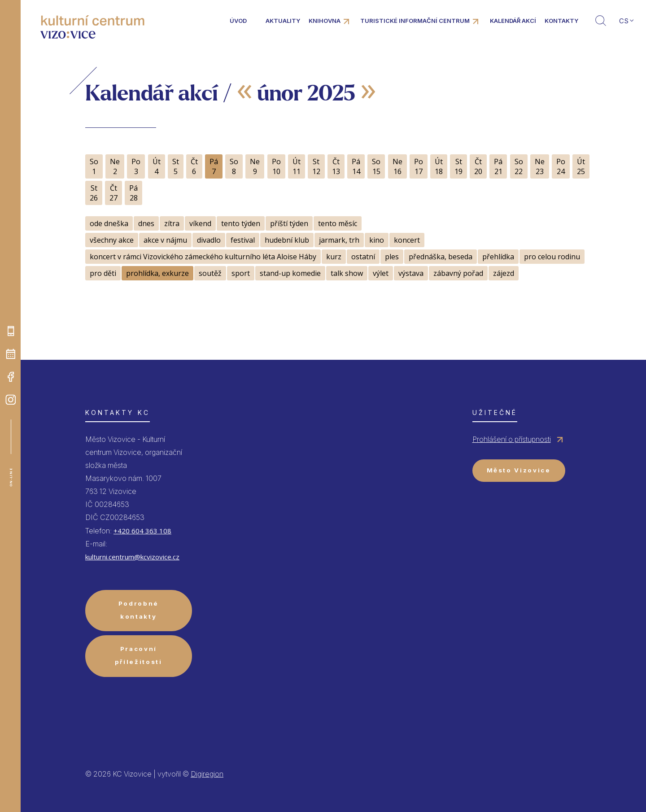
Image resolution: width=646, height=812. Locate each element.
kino (377, 240)
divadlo (209, 240)
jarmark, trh (339, 240)
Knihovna (325, 21)
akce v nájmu (165, 240)
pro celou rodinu (552, 257)
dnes (146, 223)
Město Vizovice (519, 470)
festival (243, 240)
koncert (407, 240)
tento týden (241, 223)
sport (241, 273)
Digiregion (207, 774)
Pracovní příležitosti (139, 655)
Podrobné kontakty (139, 610)
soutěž (210, 273)
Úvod (238, 21)
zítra (172, 223)
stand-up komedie (290, 273)
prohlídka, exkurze (157, 273)
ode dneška (109, 223)
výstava (411, 273)
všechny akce (112, 240)
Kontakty (561, 21)
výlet (381, 273)
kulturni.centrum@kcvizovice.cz (132, 557)
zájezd (504, 273)
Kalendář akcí (513, 21)
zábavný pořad (458, 273)
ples (392, 257)
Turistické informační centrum (415, 21)
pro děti (103, 273)
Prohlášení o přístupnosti (512, 439)
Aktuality (283, 21)
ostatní (363, 257)
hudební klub (287, 240)
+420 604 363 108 (142, 531)
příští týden (289, 223)
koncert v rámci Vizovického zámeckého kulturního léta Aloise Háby (203, 257)
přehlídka (498, 257)
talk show (347, 273)
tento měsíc (338, 223)
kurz (334, 257)
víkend (200, 223)
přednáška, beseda (441, 257)
